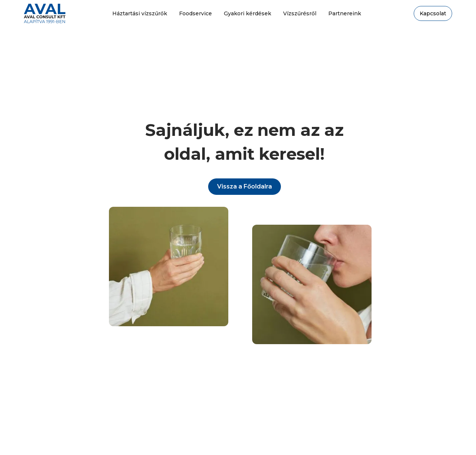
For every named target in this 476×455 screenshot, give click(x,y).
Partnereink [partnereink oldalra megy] (345, 13)
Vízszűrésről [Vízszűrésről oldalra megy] (300, 13)
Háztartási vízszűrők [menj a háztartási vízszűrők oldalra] (140, 13)
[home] (45, 13)
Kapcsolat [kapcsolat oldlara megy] (433, 13)
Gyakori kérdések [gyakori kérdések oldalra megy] (248, 13)
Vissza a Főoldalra (245, 186)
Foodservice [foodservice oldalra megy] (195, 13)
